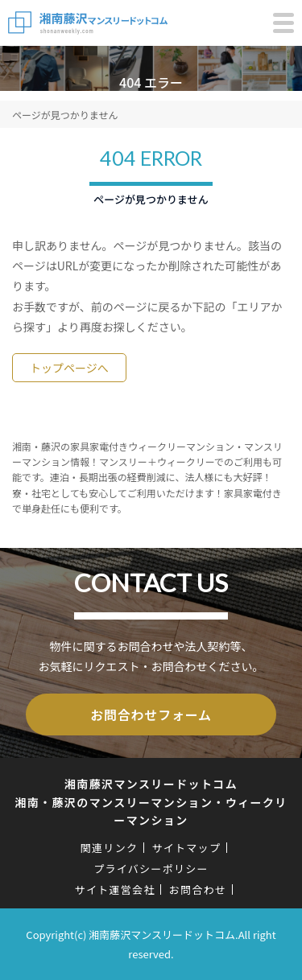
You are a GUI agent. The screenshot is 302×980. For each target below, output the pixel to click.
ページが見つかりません (65, 115)
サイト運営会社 (115, 889)
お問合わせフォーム (151, 714)
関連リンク (110, 848)
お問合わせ (198, 889)
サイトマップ (186, 848)
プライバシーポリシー (151, 869)
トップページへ (69, 368)
